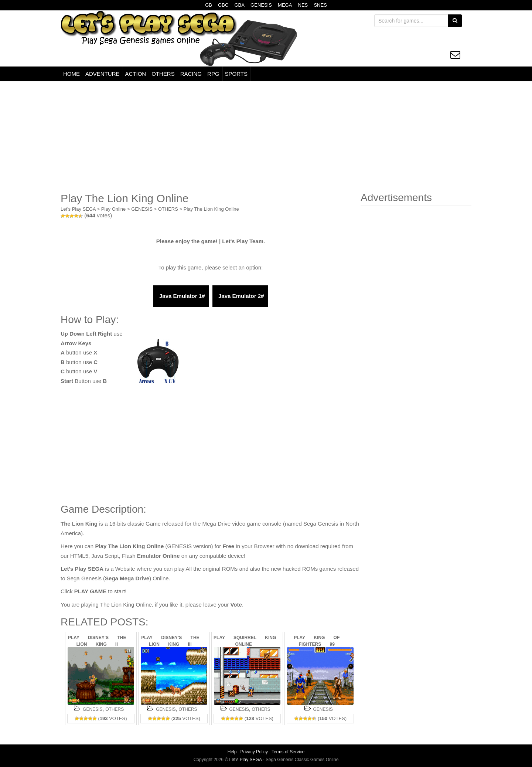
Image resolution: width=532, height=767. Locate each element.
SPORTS (236, 74)
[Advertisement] (266, 137)
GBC (223, 5)
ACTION (136, 74)
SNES (320, 5)
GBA (239, 5)
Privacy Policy (254, 752)
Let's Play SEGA (78, 209)
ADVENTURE (103, 74)
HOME (71, 74)
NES (303, 5)
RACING (191, 74)
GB (209, 5)
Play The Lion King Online (211, 209)
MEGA (285, 5)
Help (232, 752)
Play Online (113, 209)
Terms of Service (288, 752)
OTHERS (163, 74)
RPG (213, 74)
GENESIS (261, 5)
